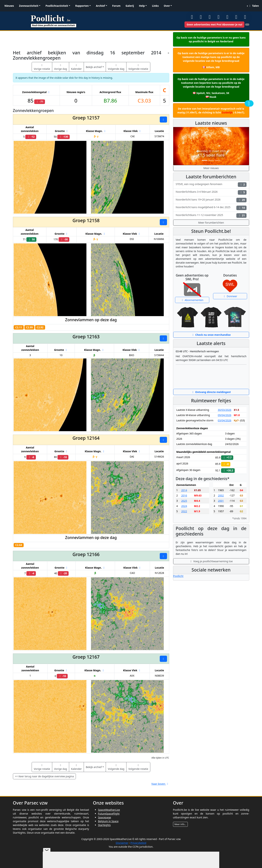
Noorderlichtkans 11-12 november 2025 (211, 216)
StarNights (104, 825)
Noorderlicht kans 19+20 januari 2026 (211, 200)
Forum (116, 6)
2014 (184, 490)
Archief (100, 6)
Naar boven (160, 784)
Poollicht (178, 576)
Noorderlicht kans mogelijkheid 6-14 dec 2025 (211, 208)
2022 (184, 511)
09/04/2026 (225, 415)
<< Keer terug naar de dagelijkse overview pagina (44, 776)
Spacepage (105, 817)
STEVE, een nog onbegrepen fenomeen (211, 185)
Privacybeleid (138, 843)
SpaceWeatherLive (109, 810)
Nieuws (9, 6)
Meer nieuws (211, 168)
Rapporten (82, 6)
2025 (184, 501)
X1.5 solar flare (211, 155)
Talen (253, 6)
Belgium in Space (108, 821)
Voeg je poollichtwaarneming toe (211, 561)
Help (142, 6)
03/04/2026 (225, 420)
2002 (221, 495)
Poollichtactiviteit (57, 6)
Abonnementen (192, 300)
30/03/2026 (225, 410)
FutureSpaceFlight (109, 814)
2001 (221, 501)
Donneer (230, 296)
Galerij (130, 6)
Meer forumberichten (211, 223)
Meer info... (180, 824)
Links (155, 6)
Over (167, 6)
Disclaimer (122, 843)
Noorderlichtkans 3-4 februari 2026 (211, 192)
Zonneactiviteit (29, 6)
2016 (184, 495)
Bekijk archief (94, 67)
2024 (184, 506)
